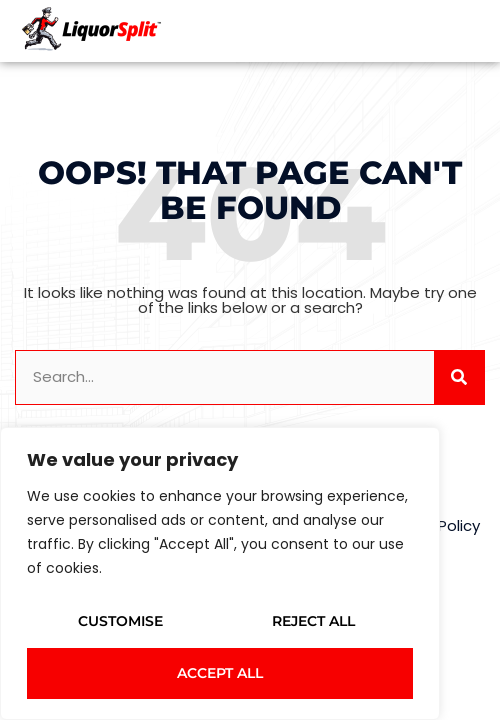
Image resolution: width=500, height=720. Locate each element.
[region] (220, 573)
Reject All (313, 621)
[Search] (459, 377)
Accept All (220, 673)
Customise (120, 621)
